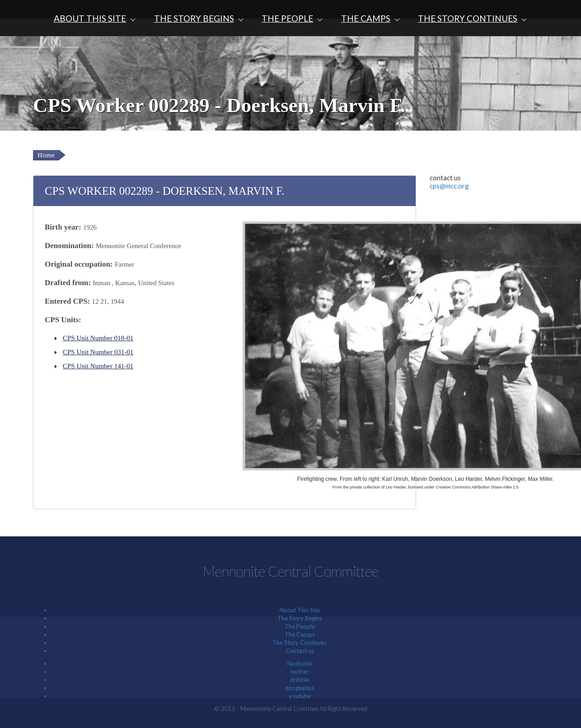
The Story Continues (469, 18)
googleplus (300, 688)
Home (46, 155)
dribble (300, 680)
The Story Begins (193, 18)
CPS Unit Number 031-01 (98, 352)
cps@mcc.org (449, 186)
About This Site (88, 18)
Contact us (300, 651)
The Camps (366, 18)
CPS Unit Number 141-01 (98, 366)
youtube (300, 696)
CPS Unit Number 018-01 (98, 338)
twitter (300, 672)
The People (288, 18)
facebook (300, 663)
